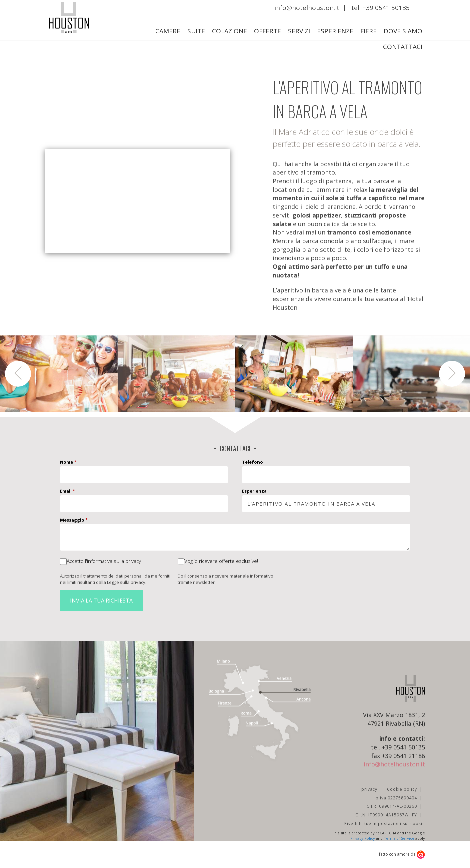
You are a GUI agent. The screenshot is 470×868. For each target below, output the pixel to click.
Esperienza (254, 491)
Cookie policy (402, 789)
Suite (196, 31)
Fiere (368, 31)
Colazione (229, 31)
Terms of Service (399, 838)
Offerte (267, 31)
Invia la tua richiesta (101, 601)
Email (67, 491)
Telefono (252, 462)
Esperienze (335, 31)
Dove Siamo (403, 31)
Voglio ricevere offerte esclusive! (221, 561)
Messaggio (74, 520)
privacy (369, 789)
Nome (68, 462)
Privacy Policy (363, 838)
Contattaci (403, 47)
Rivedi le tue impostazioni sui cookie (385, 824)
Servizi (299, 31)
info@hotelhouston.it (307, 8)
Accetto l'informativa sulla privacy (104, 561)
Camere (168, 31)
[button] (18, 374)
